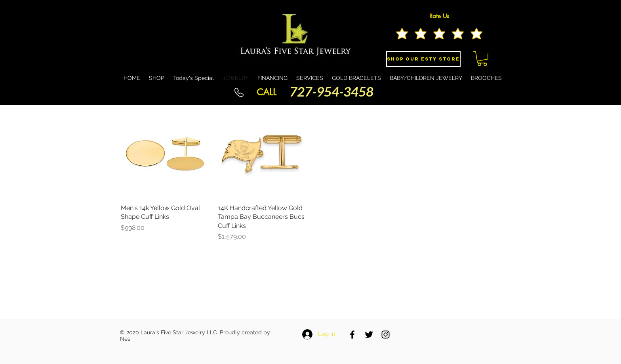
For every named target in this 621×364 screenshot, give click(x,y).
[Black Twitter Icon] (369, 335)
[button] (482, 59)
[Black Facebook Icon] (352, 335)
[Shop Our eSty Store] (423, 59)
